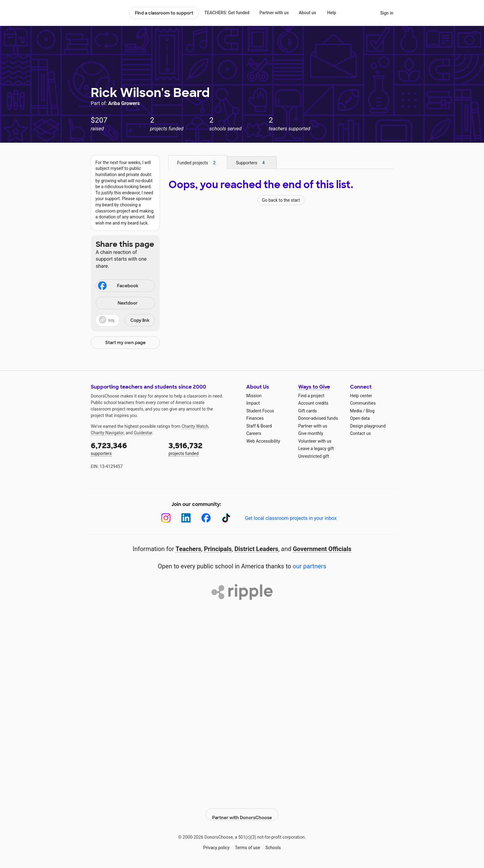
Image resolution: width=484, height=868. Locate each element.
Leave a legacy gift (316, 449)
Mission (254, 396)
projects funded (203, 448)
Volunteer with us (315, 441)
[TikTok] (226, 518)
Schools (273, 843)
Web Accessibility (263, 441)
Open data (360, 418)
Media (356, 411)
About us (307, 13)
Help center (361, 396)
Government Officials (322, 549)
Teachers (188, 549)
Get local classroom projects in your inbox (291, 518)
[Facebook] (206, 518)
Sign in (387, 13)
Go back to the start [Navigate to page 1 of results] (281, 200)
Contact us (360, 433)
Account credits (313, 403)
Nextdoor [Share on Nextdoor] (118, 303)
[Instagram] (166, 518)
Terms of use (248, 843)
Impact (253, 403)
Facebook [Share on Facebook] (118, 286)
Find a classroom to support (164, 13)
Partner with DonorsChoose (242, 810)
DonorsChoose (107, 13)
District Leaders (257, 549)
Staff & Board (259, 426)
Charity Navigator (107, 433)
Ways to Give (314, 387)
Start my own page (125, 343)
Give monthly (311, 433)
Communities (363, 403)
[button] (125, 320)
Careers (254, 433)
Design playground (368, 426)
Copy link (140, 320)
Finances (255, 418)
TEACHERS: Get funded (227, 13)
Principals (218, 549)
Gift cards (308, 411)
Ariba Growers (124, 103)
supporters (125, 448)
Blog (370, 411)
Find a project (311, 396)
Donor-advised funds (318, 418)
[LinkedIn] (186, 518)
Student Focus (260, 411)
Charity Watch (195, 426)
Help (332, 13)
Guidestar (143, 433)
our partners (309, 566)
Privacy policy (216, 843)
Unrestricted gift (314, 456)
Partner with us (274, 13)
